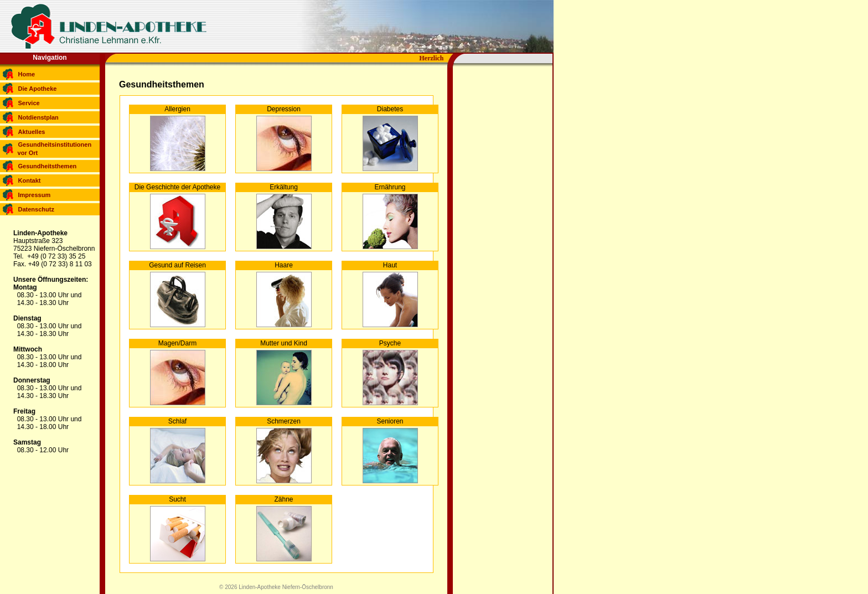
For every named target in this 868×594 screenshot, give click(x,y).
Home (27, 74)
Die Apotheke (38, 89)
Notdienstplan (38, 117)
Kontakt (30, 180)
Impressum (35, 195)
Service (29, 103)
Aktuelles (32, 132)
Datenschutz (36, 209)
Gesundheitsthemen (48, 166)
